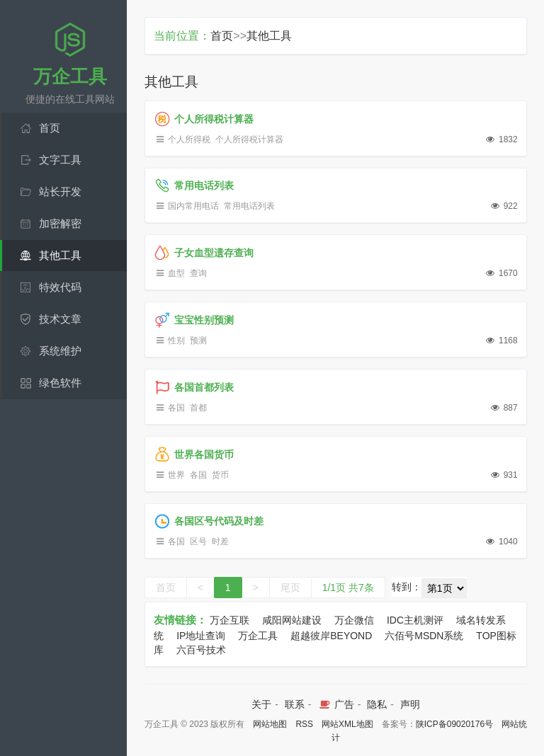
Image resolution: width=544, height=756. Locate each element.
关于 (261, 704)
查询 (198, 273)
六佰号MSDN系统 (424, 636)
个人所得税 (189, 139)
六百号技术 (201, 650)
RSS (304, 724)
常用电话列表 (249, 206)
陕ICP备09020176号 (454, 724)
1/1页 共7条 (348, 588)
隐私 (377, 704)
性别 (176, 340)
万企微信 (354, 620)
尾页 (290, 588)
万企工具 (258, 636)
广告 (335, 704)
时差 (220, 542)
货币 (220, 475)
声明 (410, 704)
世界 (176, 475)
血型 (176, 273)
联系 (295, 704)
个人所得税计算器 (249, 139)
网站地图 (270, 724)
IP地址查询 (201, 636)
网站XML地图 (347, 724)
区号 (198, 542)
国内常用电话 (193, 206)
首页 (222, 36)
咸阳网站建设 (292, 620)
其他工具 (269, 36)
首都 (198, 408)
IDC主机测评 (415, 620)
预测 (198, 340)
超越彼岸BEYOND (331, 636)
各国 (176, 408)
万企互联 (229, 620)
